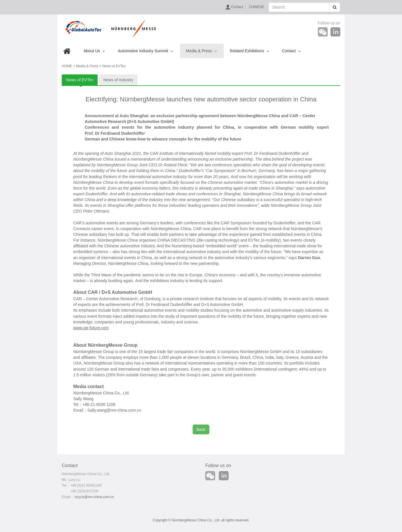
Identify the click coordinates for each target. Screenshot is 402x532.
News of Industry (118, 80)
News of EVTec (80, 80)
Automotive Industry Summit (145, 51)
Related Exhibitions (249, 51)
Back (201, 429)
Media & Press (201, 51)
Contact (237, 7)
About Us (94, 51)
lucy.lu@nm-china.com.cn (94, 497)
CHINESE (257, 7)
